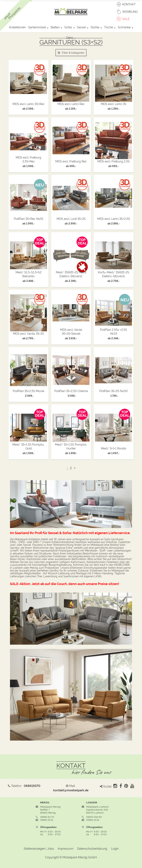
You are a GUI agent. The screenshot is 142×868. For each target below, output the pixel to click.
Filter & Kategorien (71, 53)
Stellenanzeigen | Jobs (39, 848)
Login (115, 848)
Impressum (66, 848)
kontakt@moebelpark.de (71, 790)
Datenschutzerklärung (92, 848)
